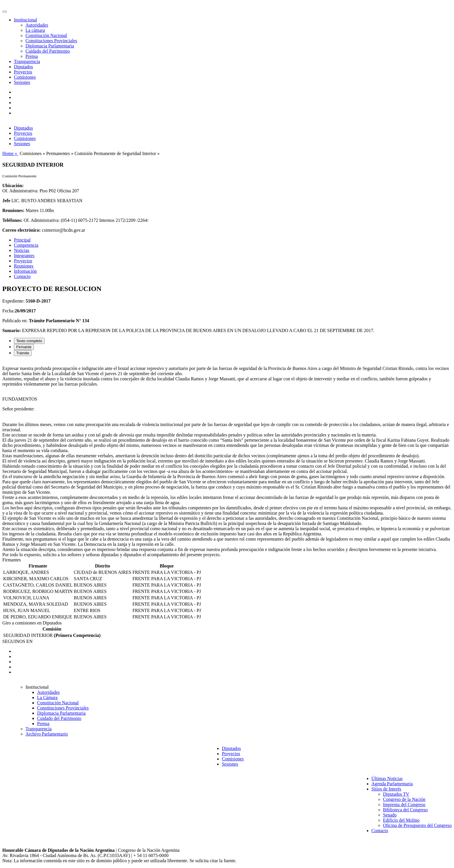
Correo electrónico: (22, 230)
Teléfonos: (12, 220)
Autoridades (37, 25)
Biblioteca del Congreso (406, 810)
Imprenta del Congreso (404, 805)
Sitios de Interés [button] (386, 789)
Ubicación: (13, 186)
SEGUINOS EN (17, 641)
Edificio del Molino (401, 820)
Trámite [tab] (23, 353)
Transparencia (27, 61)
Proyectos (23, 72)
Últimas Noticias (387, 778)
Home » (10, 153)
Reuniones (24, 266)
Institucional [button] (25, 20)
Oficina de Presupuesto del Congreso (417, 825)
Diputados (23, 67)
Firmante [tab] (24, 347)
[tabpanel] (227, 459)
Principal (22, 240)
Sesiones (22, 82)
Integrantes (24, 256)
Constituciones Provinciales (51, 41)
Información (25, 271)
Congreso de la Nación (404, 799)
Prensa (32, 56)
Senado (390, 815)
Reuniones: (13, 210)
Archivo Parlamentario (47, 734)
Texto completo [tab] (29, 341)
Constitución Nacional (46, 35)
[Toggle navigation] (5, 12)
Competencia (26, 245)
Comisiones (25, 77)
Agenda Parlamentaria (392, 784)
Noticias (22, 250)
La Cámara (47, 697)
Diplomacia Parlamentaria (50, 46)
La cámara (35, 30)
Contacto (22, 276)
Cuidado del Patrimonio (48, 51)
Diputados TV (396, 794)
